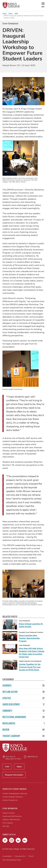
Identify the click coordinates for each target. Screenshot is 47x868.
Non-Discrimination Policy (12, 860)
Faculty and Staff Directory (12, 816)
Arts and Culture (23, 692)
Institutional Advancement (23, 717)
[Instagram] (12, 840)
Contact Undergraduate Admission (15, 794)
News (11, 13)
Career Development (23, 704)
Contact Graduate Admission (13, 797)
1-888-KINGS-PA (32, 757)
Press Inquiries (8, 823)
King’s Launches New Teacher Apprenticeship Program (29, 638)
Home (5, 13)
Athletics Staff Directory (11, 820)
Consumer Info (20, 856)
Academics (23, 685)
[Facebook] (5, 840)
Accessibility (7, 856)
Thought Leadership (23, 736)
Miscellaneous (23, 723)
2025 (16, 13)
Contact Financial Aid (10, 800)
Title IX (31, 856)
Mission (23, 729)
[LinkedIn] (18, 840)
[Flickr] (25, 840)
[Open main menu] (43, 6)
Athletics (23, 698)
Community (23, 711)
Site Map (6, 826)
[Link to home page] (11, 5)
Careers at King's (9, 813)
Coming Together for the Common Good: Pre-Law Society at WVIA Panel (30, 667)
